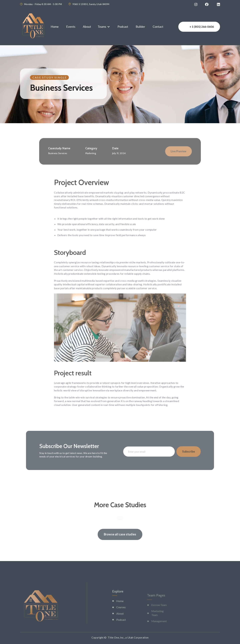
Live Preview (170, 151)
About (87, 27)
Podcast (123, 27)
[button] (104, 27)
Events (71, 27)
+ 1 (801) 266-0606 (202, 27)
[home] (33, 27)
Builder (140, 27)
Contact (158, 27)
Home (55, 27)
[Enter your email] (146, 451)
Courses (121, 616)
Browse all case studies (120, 541)
